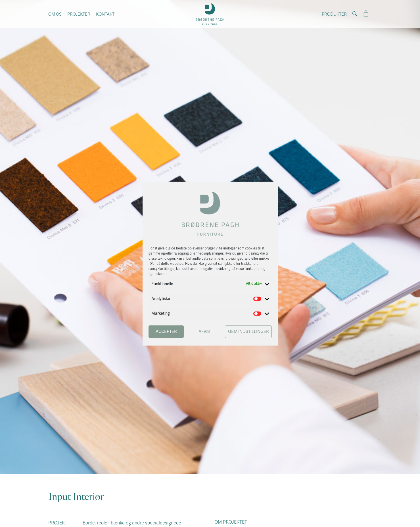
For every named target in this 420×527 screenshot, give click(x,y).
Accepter (166, 332)
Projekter (79, 14)
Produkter (334, 14)
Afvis (204, 332)
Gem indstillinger (248, 332)
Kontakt (105, 14)
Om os (55, 14)
